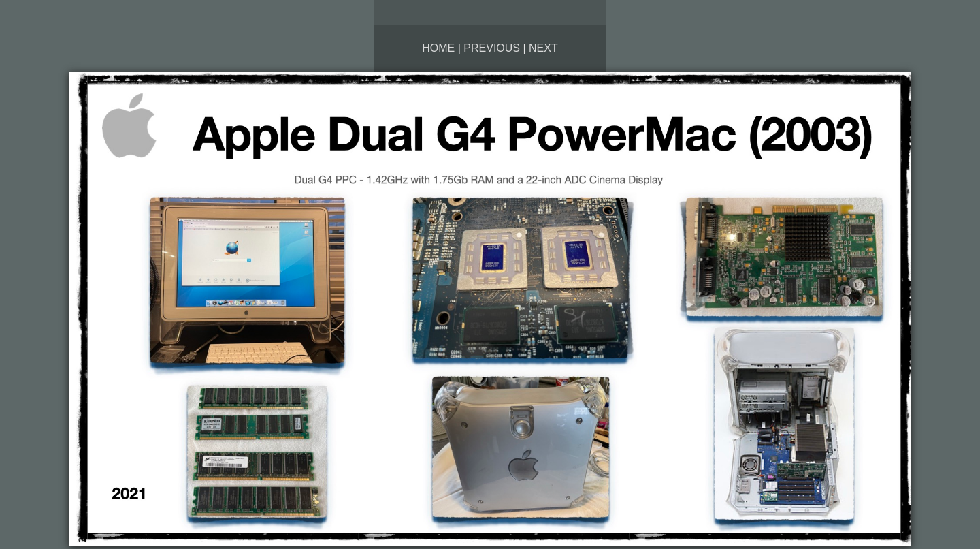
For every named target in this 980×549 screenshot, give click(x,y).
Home (438, 48)
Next (543, 48)
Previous (492, 48)
